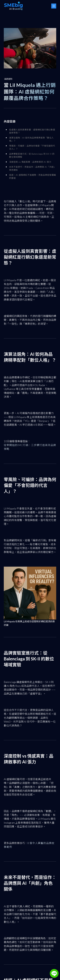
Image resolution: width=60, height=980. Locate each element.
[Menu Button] (54, 6)
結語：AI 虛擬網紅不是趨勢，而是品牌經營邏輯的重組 (33, 177)
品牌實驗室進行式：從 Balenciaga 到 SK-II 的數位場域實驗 (32, 156)
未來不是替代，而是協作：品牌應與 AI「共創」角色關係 (33, 169)
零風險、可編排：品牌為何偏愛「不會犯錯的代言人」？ (32, 148)
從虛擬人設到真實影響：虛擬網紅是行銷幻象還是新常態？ (32, 132)
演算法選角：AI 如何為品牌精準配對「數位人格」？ (31, 140)
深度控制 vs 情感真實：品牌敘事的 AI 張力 (30, 162)
